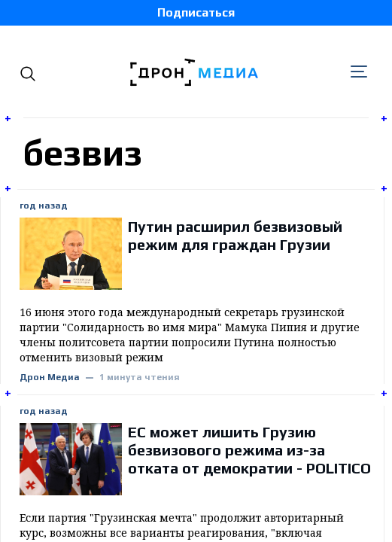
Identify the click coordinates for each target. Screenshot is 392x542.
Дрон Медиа (50, 378)
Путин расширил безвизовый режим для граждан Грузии (235, 235)
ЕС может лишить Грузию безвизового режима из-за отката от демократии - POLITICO (249, 450)
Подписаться (196, 12)
